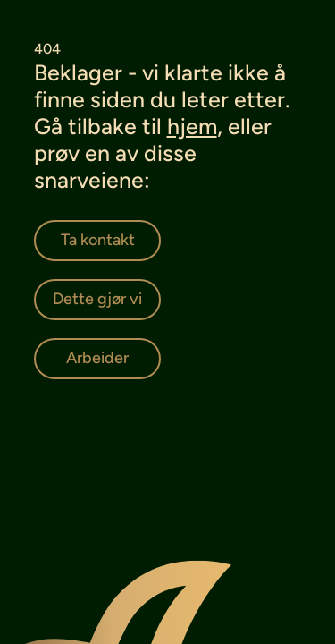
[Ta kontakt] (97, 241)
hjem (192, 126)
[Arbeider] (97, 359)
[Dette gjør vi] (97, 300)
